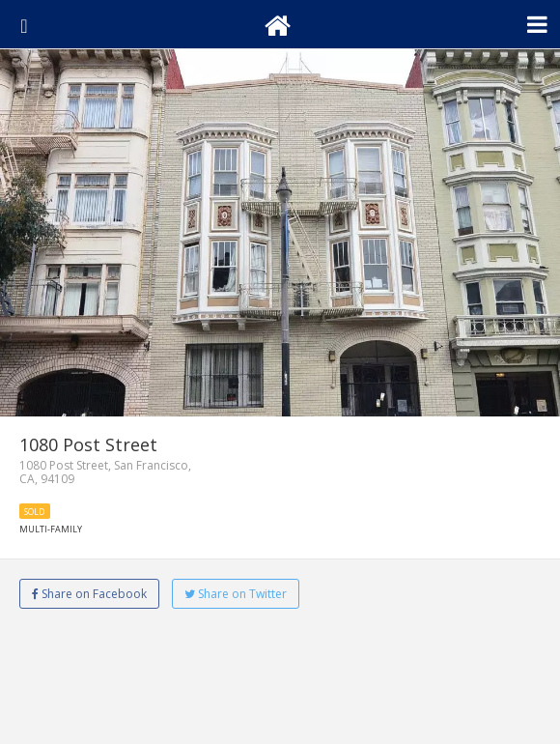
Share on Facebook (89, 594)
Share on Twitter (236, 594)
